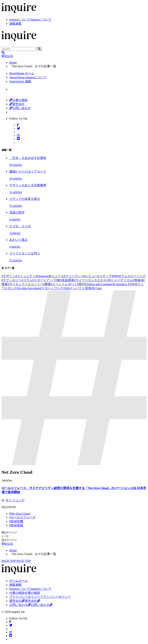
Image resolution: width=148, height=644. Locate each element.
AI (66, 288)
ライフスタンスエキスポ (92, 280)
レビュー (91, 276)
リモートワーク (52, 288)
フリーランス (74, 276)
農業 (47, 284)
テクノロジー (12, 280)
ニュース (57, 276)
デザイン (8, 276)
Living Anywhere (29, 288)
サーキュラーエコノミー (25, 284)
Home (13, 63)
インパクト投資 (80, 288)
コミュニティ (25, 276)
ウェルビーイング (133, 276)
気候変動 (16, 525)
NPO (116, 276)
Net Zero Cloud (20, 514)
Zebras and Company (99, 284)
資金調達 (67, 280)
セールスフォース (22, 517)
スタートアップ (44, 280)
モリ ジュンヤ (15, 500)
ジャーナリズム (121, 280)
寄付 (81, 284)
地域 (136, 280)
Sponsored (43, 276)
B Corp (96, 288)
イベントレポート (64, 284)
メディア (105, 276)
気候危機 (16, 521)
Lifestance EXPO (124, 284)
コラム (27, 280)
